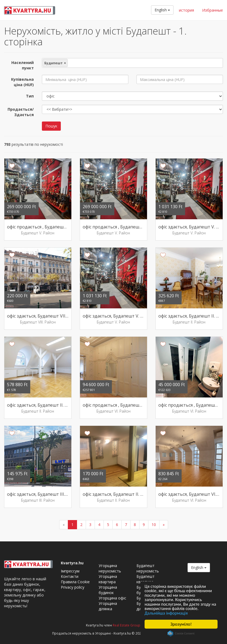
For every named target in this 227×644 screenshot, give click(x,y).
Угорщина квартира (108, 579)
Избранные (213, 10)
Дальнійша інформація (167, 613)
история (186, 10)
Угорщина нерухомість (110, 568)
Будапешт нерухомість (148, 568)
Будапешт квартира (146, 579)
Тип (30, 96)
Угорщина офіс (112, 598)
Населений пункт (23, 65)
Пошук (51, 126)
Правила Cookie (75, 582)
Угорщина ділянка (108, 606)
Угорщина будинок (108, 590)
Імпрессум (70, 571)
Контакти (70, 576)
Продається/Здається (21, 112)
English (162, 10)
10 (154, 525)
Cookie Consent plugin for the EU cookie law (181, 633)
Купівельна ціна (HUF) (22, 82)
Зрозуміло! (181, 624)
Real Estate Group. (127, 625)
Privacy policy (73, 587)
